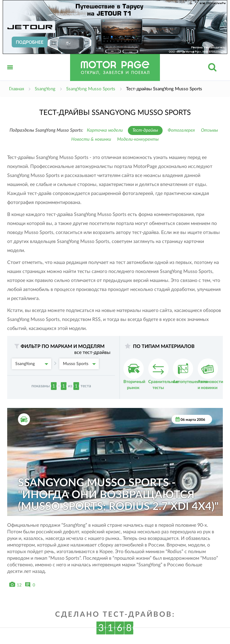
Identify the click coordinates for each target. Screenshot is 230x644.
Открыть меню (10, 74)
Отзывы (209, 130)
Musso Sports (79, 364)
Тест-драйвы (145, 130)
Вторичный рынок (134, 374)
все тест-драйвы (92, 352)
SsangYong (32, 364)
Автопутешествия (190, 371)
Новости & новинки (91, 139)
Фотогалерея (181, 130)
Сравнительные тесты (163, 374)
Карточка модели (105, 130)
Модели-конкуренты (138, 139)
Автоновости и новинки (210, 374)
